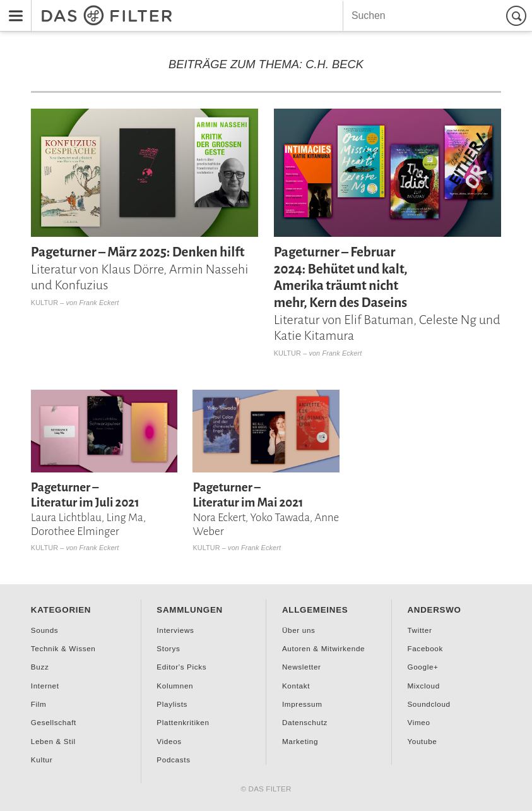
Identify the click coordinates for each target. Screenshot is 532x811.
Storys (168, 648)
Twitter (419, 630)
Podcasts (173, 760)
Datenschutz (305, 722)
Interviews (175, 630)
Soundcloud (429, 704)
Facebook (425, 648)
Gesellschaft (54, 722)
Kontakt (296, 686)
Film (39, 704)
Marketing (300, 741)
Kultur (44, 303)
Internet (45, 686)
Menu (12, 7)
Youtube (422, 741)
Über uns (299, 630)
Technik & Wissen (63, 648)
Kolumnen (175, 686)
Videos (169, 741)
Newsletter (302, 667)
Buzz (40, 667)
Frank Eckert (99, 303)
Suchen (518, 15)
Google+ (423, 667)
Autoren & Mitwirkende (323, 648)
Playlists (172, 704)
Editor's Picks (181, 667)
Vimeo (418, 722)
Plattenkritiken (183, 722)
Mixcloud (423, 686)
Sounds (45, 630)
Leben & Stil (53, 741)
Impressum (302, 704)
